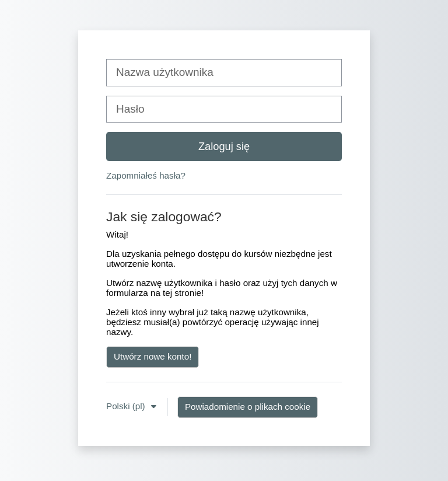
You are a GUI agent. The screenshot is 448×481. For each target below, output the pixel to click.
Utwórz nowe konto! (153, 356)
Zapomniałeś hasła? (146, 175)
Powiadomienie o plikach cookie (248, 407)
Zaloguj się (224, 146)
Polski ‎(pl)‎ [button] (127, 406)
